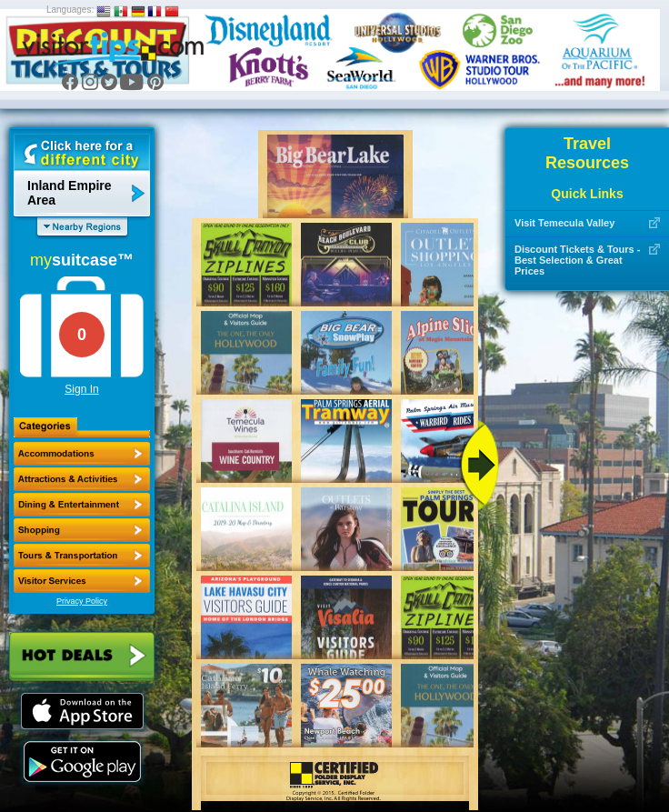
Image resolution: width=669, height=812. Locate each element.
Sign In (81, 389)
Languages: (70, 10)
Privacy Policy (82, 601)
